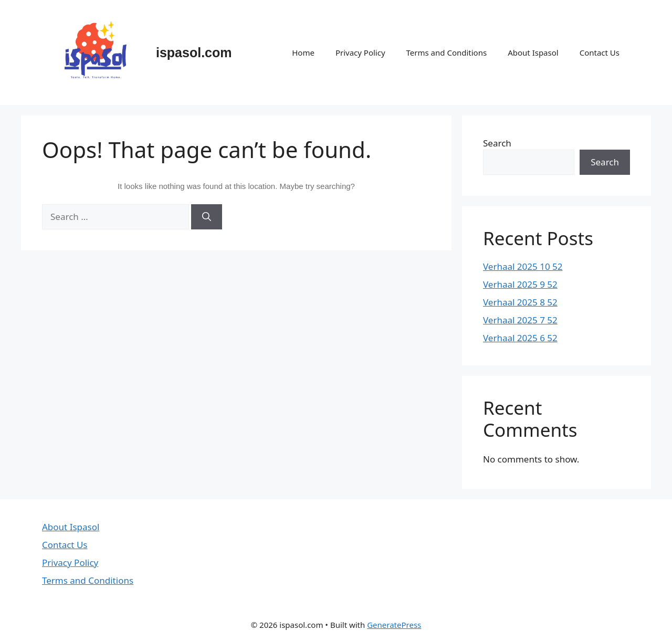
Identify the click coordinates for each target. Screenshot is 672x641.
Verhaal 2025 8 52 (520, 302)
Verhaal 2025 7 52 (520, 320)
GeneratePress (394, 625)
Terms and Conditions (447, 52)
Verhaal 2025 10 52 (523, 266)
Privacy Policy (360, 52)
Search (497, 143)
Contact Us (600, 52)
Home (303, 52)
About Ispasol (533, 52)
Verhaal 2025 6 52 (520, 338)
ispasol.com (194, 52)
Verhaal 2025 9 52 (520, 284)
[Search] (207, 217)
